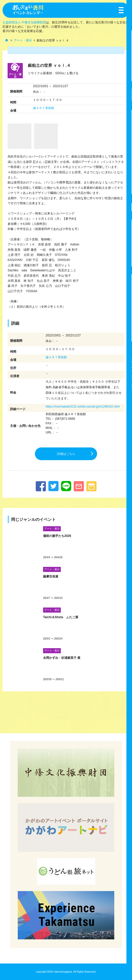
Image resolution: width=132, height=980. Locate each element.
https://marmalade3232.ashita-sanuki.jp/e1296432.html (83, 407)
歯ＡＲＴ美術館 (44, 108)
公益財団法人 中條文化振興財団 (24, 22)
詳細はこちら (66, 454)
